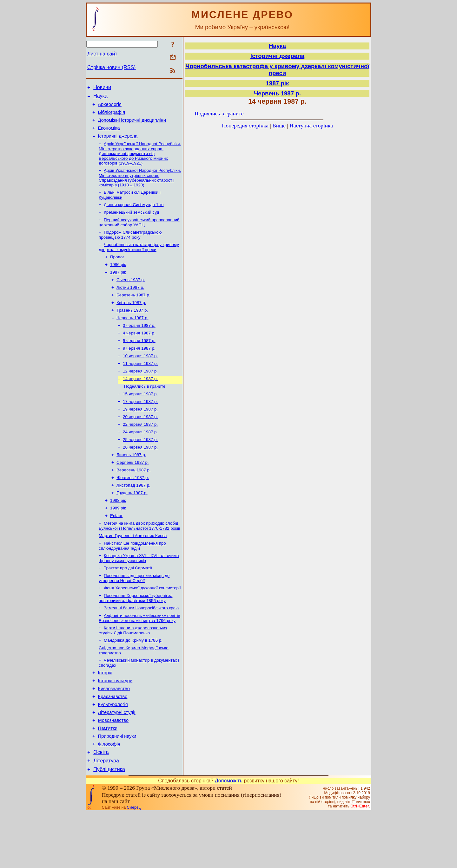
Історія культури (115, 725)
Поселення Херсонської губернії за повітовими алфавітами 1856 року (136, 637)
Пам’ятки (108, 779)
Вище (279, 126)
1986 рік (118, 278)
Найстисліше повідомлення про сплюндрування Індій (132, 582)
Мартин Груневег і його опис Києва (133, 571)
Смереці (134, 863)
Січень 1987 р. (131, 294)
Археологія (110, 107)
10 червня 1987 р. (140, 376)
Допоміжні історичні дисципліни (132, 125)
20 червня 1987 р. (140, 442)
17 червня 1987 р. (140, 426)
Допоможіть (229, 836)
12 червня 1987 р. (140, 393)
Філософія (109, 796)
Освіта (101, 805)
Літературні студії (117, 761)
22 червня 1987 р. (140, 451)
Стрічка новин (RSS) (111, 67)
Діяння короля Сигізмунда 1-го (134, 214)
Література (106, 815)
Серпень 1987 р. (133, 492)
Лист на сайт (102, 54)
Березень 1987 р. (133, 311)
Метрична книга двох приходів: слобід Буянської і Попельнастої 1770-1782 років (139, 560)
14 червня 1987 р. (140, 401)
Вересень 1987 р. (134, 500)
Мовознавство (113, 770)
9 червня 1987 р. (139, 368)
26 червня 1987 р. (140, 475)
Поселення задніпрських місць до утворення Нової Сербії (134, 616)
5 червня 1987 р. (139, 360)
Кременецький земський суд (131, 222)
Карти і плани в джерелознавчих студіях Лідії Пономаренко (133, 671)
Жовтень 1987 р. (133, 508)
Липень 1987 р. (131, 484)
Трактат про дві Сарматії (128, 605)
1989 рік (118, 541)
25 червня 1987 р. (140, 467)
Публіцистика (109, 824)
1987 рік (118, 286)
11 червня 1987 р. (140, 385)
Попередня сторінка (245, 126)
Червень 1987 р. (132, 335)
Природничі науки (117, 787)
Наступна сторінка (311, 126)
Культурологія (113, 752)
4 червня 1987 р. (139, 352)
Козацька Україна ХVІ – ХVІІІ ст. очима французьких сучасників (139, 595)
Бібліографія (112, 116)
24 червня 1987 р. (140, 459)
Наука (100, 98)
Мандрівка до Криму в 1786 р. (133, 682)
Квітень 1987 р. (131, 319)
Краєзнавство (113, 743)
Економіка (109, 134)
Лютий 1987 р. (130, 302)
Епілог (116, 550)
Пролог (117, 269)
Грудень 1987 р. (132, 525)
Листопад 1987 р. (133, 517)
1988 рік (118, 533)
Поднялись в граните (145, 409)
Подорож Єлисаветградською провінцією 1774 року (130, 246)
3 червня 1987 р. (139, 343)
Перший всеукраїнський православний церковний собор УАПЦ (139, 233)
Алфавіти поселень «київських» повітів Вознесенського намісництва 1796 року (139, 658)
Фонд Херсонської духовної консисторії (142, 626)
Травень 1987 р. (132, 327)
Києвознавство (114, 734)
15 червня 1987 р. (140, 418)
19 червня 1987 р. (140, 434)
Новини (102, 88)
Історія (105, 716)
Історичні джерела (118, 143)
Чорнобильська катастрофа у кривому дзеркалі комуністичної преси (139, 259)
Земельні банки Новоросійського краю (141, 648)
